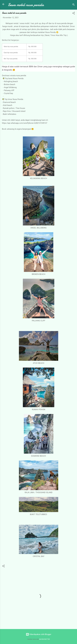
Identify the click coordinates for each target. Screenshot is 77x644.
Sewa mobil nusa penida (26, 5)
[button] (74, 14)
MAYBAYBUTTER (44, 639)
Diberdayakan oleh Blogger (39, 634)
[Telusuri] (74, 5)
